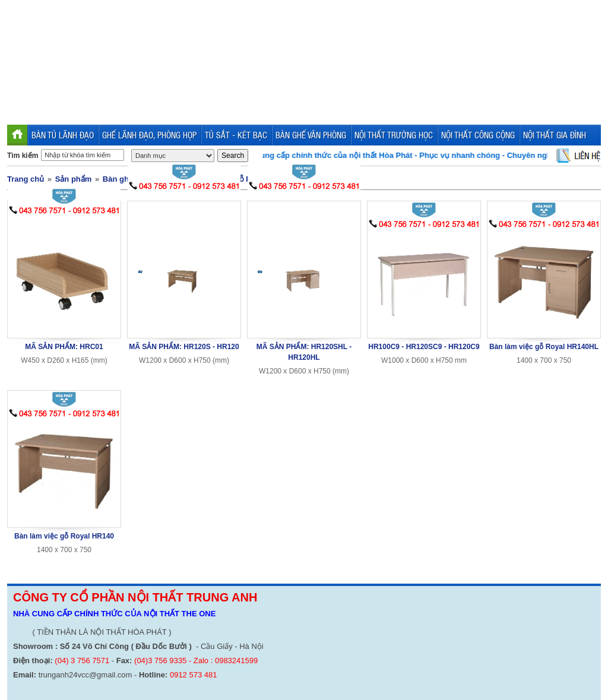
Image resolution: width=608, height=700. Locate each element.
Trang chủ (26, 179)
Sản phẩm (74, 179)
